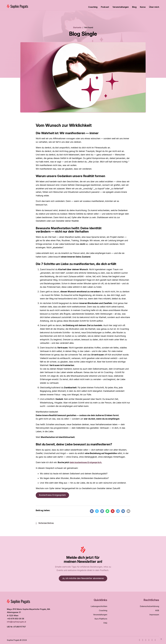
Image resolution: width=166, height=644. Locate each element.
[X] (97, 511)
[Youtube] (146, 640)
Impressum (154, 615)
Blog (134, 7)
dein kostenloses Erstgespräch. (86, 462)
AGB (157, 610)
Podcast (105, 7)
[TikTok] (149, 640)
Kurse (143, 7)
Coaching (93, 7)
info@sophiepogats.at (17, 622)
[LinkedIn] (102, 511)
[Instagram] (143, 640)
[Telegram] (118, 511)
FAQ (105, 623)
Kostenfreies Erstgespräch (52, 495)
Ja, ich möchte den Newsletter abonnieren (83, 578)
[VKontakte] (123, 511)
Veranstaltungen (121, 7)
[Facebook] (92, 511)
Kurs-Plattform (101, 619)
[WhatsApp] (107, 511)
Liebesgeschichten (99, 606)
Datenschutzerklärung (150, 606)
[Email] (128, 511)
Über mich (154, 7)
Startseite (77, 27)
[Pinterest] (113, 511)
